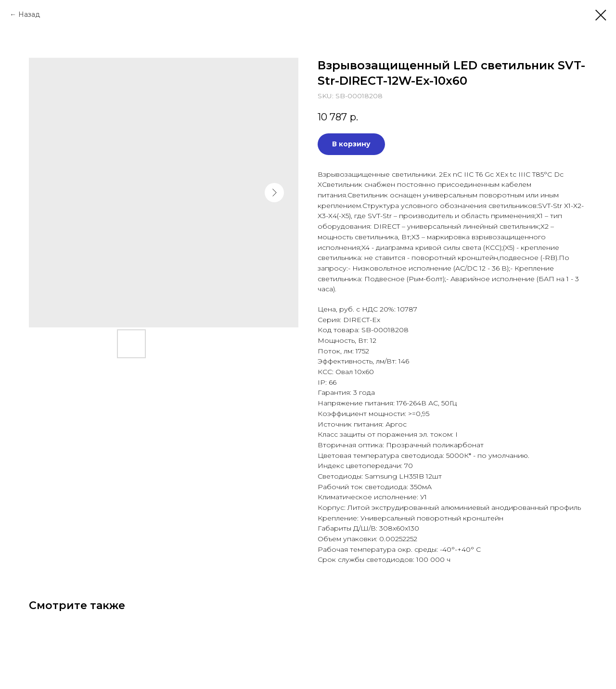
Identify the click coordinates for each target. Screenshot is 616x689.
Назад (29, 14)
